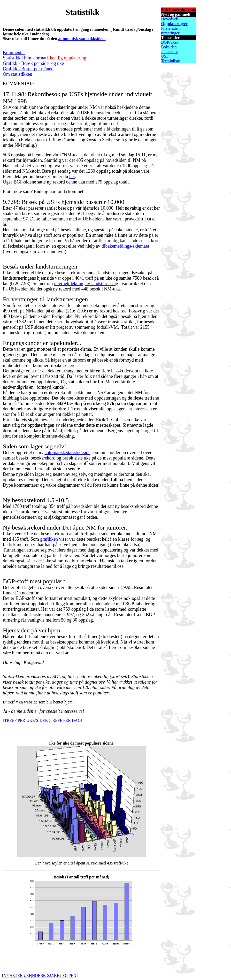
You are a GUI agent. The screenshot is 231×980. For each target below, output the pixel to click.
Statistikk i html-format (25, 58)
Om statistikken (18, 74)
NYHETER (13, 975)
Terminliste (170, 61)
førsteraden (170, 28)
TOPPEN (68, 975)
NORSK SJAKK (46, 975)
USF (165, 56)
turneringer (170, 33)
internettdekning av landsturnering (86, 284)
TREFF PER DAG (65, 720)
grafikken (49, 539)
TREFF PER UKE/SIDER (26, 720)
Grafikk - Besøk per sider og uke (33, 63)
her (72, 177)
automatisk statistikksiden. (82, 39)
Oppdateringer (174, 24)
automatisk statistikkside (67, 453)
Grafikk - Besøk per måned (28, 69)
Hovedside (170, 19)
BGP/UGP (170, 42)
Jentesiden (170, 52)
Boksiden (169, 47)
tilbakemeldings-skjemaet (125, 246)
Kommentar (14, 52)
